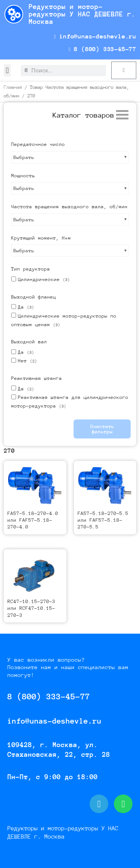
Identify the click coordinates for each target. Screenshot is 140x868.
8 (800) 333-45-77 (102, 49)
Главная (13, 87)
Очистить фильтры (102, 429)
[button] (7, 70)
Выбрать (24, 157)
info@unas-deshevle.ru (95, 36)
